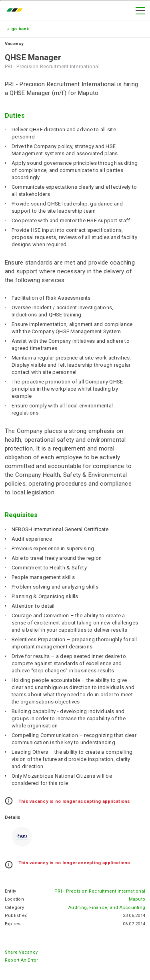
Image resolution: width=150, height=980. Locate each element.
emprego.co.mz (16, 11)
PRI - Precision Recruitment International (100, 891)
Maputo (137, 899)
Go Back (20, 29)
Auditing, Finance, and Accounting (107, 908)
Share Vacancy (21, 952)
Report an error (22, 960)
